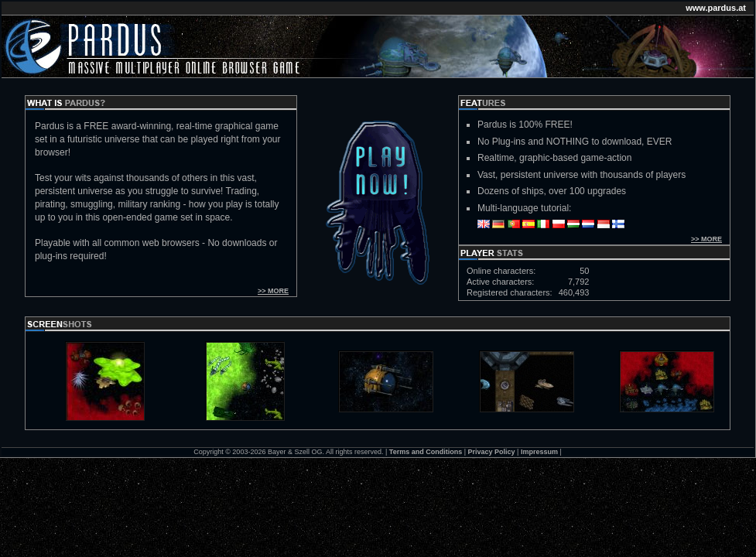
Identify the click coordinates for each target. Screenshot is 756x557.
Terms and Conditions (426, 452)
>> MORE (273, 291)
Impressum (539, 452)
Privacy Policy (492, 452)
